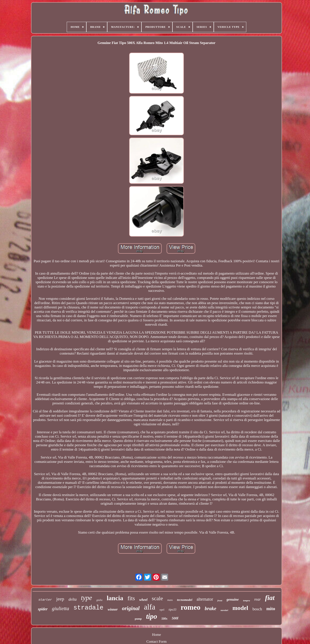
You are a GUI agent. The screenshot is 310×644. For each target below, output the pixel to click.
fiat (270, 598)
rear (257, 599)
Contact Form (157, 642)
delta (73, 599)
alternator (205, 599)
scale (157, 598)
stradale (88, 608)
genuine (233, 599)
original (131, 608)
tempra (246, 600)
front (220, 600)
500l (175, 618)
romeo (191, 607)
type (87, 598)
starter (45, 600)
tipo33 (172, 610)
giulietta (60, 608)
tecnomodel (185, 600)
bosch (257, 609)
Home (157, 635)
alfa (150, 607)
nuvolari (224, 610)
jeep (60, 599)
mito (271, 609)
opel (162, 610)
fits (131, 598)
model (240, 608)
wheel (143, 600)
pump (138, 619)
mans (170, 600)
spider (43, 609)
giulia (99, 600)
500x (164, 619)
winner (113, 609)
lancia (115, 598)
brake (211, 609)
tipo (151, 616)
